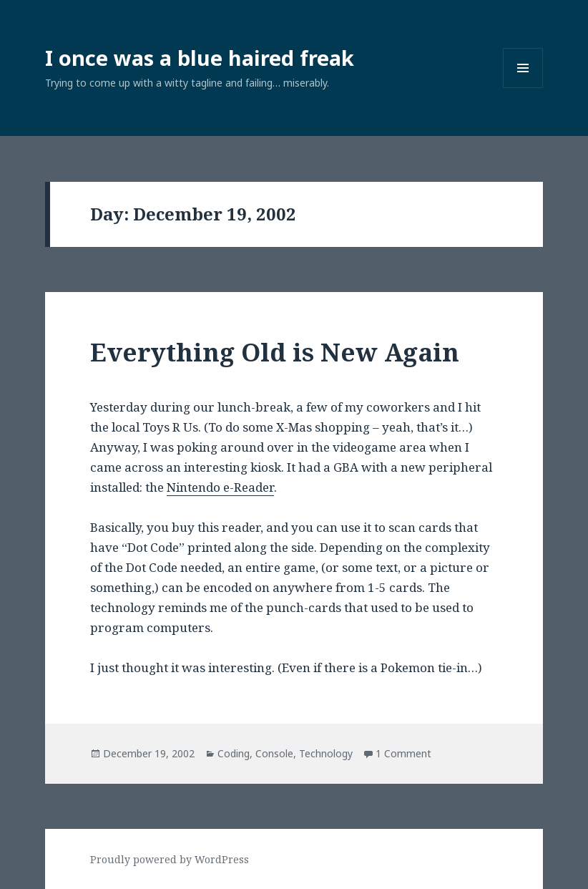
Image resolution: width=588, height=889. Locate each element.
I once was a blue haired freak (200, 58)
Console (274, 753)
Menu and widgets (523, 88)
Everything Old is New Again (275, 352)
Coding (234, 753)
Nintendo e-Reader (220, 487)
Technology (326, 753)
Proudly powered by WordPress (170, 859)
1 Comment (403, 753)
